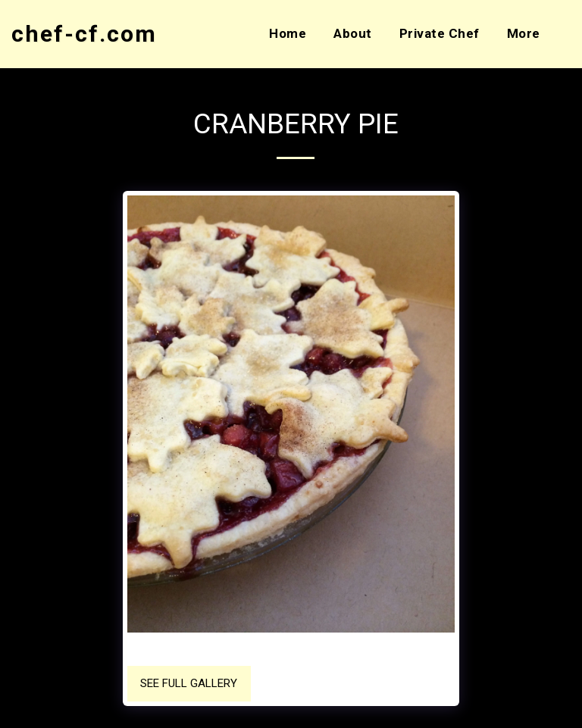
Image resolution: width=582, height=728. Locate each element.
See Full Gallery (189, 683)
